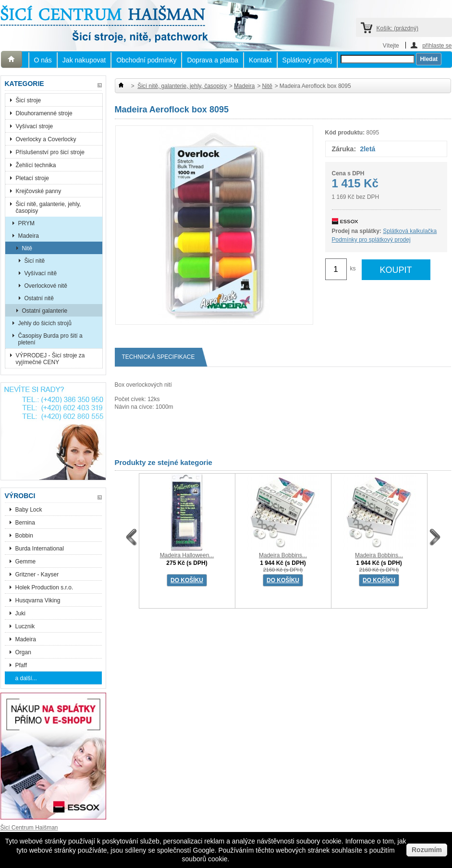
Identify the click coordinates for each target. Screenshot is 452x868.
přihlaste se (437, 45)
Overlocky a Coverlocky (46, 139)
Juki (20, 613)
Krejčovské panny (39, 191)
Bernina (25, 523)
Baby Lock (29, 510)
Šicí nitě (35, 261)
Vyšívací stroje (35, 126)
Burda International (41, 549)
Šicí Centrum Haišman (29, 828)
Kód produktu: (345, 133)
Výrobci (20, 496)
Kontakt (260, 60)
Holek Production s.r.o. (44, 587)
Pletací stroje (32, 178)
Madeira (29, 236)
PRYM (26, 223)
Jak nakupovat (84, 60)
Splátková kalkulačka (410, 231)
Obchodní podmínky (146, 60)
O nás (43, 60)
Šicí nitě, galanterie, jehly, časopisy (49, 208)
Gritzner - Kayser (37, 575)
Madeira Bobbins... (283, 555)
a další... (26, 678)
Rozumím (427, 850)
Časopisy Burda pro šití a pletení (50, 339)
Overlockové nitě (46, 286)
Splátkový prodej (307, 60)
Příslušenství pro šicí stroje (50, 152)
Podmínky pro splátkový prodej (371, 240)
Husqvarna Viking (38, 600)
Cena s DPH (348, 173)
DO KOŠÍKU (187, 580)
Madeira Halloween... (187, 555)
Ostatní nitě (39, 298)
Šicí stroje (29, 100)
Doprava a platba (213, 60)
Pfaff (21, 665)
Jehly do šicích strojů (45, 323)
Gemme (26, 562)
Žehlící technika (36, 165)
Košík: (397, 28)
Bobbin (24, 536)
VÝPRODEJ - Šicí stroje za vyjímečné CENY (50, 359)
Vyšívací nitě (41, 273)
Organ (23, 652)
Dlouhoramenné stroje (44, 113)
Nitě (27, 248)
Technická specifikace (162, 357)
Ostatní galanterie (45, 311)
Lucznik (25, 626)
